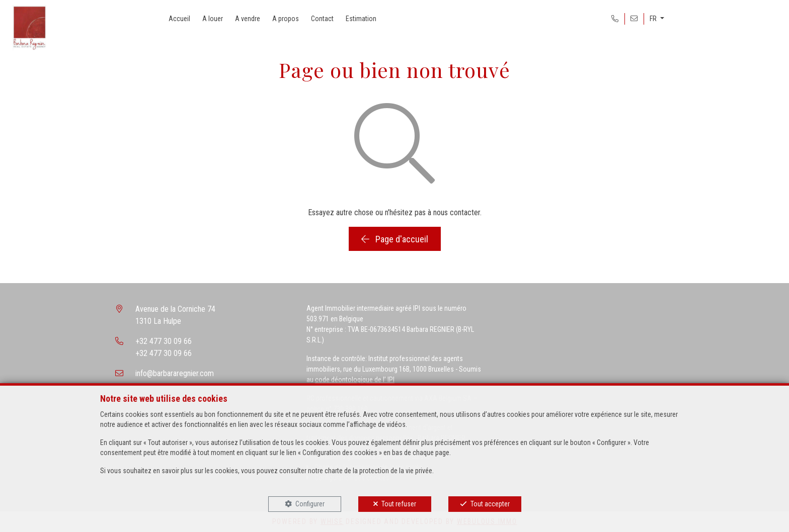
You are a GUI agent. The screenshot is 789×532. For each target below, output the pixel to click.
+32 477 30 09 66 (164, 341)
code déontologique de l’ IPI (355, 380)
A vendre (248, 19)
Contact (322, 19)
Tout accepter (490, 504)
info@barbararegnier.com (175, 373)
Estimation (361, 19)
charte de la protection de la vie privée (378, 471)
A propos (286, 19)
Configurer (310, 504)
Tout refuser (399, 504)
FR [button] (654, 19)
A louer (213, 19)
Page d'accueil (395, 239)
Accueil (179, 19)
